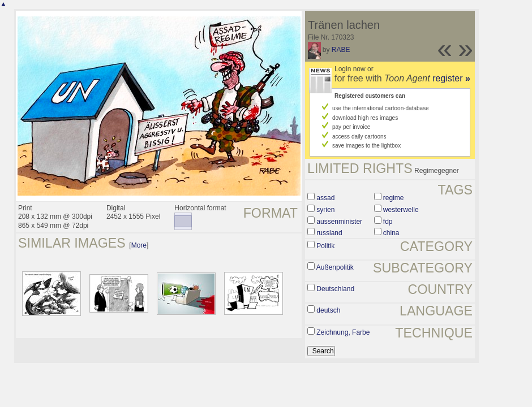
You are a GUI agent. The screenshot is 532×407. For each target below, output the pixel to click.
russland (329, 233)
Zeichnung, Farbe (343, 332)
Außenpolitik (335, 267)
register (451, 78)
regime (394, 198)
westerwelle (401, 210)
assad (325, 198)
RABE (341, 50)
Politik (325, 246)
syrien (325, 210)
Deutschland (335, 289)
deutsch (328, 310)
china (391, 233)
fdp (388, 222)
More (139, 245)
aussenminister (339, 222)
